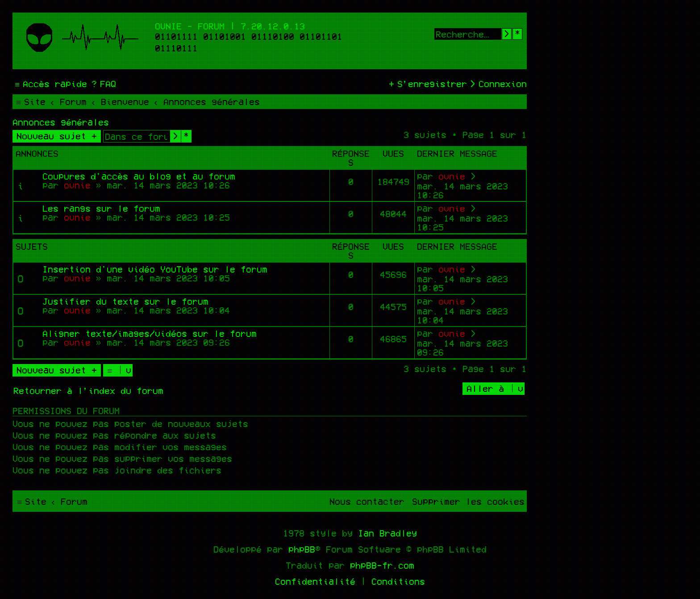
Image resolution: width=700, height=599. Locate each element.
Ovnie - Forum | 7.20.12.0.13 (230, 26)
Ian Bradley (387, 533)
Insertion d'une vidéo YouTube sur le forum (155, 269)
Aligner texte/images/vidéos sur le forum (150, 333)
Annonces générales (61, 122)
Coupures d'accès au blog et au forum (139, 176)
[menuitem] (103, 84)
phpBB (302, 549)
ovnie (77, 185)
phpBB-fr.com (382, 565)
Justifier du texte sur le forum (125, 301)
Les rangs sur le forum (101, 208)
